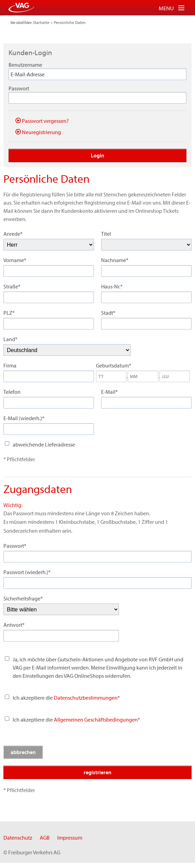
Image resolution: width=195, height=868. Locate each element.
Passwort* (15, 546)
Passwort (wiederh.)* (27, 572)
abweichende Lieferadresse (44, 444)
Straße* (12, 286)
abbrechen (23, 752)
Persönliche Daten (70, 22)
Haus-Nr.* (112, 286)
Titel (106, 234)
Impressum (70, 838)
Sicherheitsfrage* (23, 598)
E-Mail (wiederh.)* (24, 418)
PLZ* (9, 313)
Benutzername (25, 65)
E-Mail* (109, 392)
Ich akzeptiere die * (76, 720)
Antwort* (14, 625)
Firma (10, 365)
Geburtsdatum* (114, 365)
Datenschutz (18, 838)
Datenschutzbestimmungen (86, 698)
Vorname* (15, 260)
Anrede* (13, 234)
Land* (10, 339)
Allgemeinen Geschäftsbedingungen (96, 720)
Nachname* (115, 260)
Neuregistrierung (38, 132)
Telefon (12, 392)
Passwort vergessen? (42, 121)
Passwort (19, 88)
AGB (45, 838)
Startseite (41, 22)
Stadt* (108, 313)
